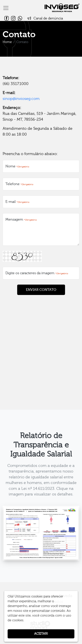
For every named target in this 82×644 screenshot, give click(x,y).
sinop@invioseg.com (21, 99)
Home (7, 42)
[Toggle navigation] (6, 8)
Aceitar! (41, 634)
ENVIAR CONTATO (41, 290)
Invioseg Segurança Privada (62, 8)
